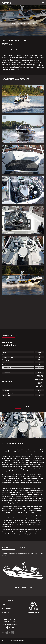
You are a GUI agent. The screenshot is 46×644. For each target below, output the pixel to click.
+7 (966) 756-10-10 (8, 622)
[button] (43, 2)
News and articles (9, 608)
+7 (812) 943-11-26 (8, 620)
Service (4, 605)
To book (16, 49)
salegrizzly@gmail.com (9, 624)
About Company (8, 601)
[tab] (18, 409)
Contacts (5, 612)
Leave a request (23, 587)
